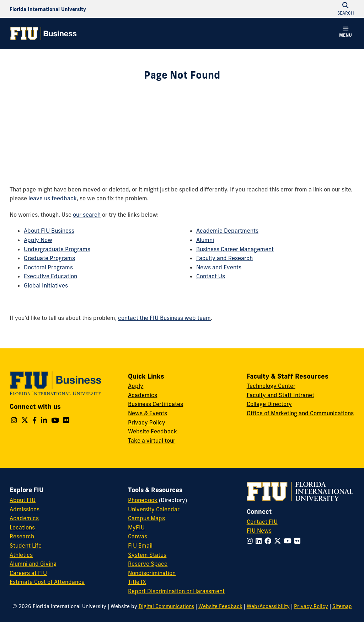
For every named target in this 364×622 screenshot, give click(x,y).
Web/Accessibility (268, 606)
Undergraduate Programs (57, 249)
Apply (136, 386)
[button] (346, 33)
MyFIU (136, 527)
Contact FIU (262, 522)
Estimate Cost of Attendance (47, 582)
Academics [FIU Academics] (24, 518)
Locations (22, 527)
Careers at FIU (28, 573)
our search (87, 215)
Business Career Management (235, 249)
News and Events (219, 267)
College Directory (269, 404)
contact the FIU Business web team (164, 318)
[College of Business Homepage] (43, 33)
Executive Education (50, 276)
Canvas (138, 536)
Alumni (205, 240)
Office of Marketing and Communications (300, 413)
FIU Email (140, 545)
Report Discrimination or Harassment (176, 591)
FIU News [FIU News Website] (259, 531)
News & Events (148, 413)
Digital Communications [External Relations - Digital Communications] (166, 606)
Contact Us (211, 276)
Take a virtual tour (152, 441)
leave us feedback (53, 198)
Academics (143, 395)
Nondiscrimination (152, 573)
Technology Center (271, 386)
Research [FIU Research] (22, 536)
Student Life (26, 545)
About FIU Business (49, 231)
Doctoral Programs (48, 267)
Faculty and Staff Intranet (280, 395)
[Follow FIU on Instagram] (251, 541)
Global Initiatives (46, 285)
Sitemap (342, 606)
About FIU (23, 500)
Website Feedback (152, 431)
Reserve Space (148, 564)
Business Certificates (156, 404)
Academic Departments (227, 231)
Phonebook (143, 500)
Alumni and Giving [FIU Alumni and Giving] (33, 564)
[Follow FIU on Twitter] (279, 541)
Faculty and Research (224, 258)
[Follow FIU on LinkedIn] (260, 541)
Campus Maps (146, 518)
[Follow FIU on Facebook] (269, 541)
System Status (147, 555)
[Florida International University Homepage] (48, 9)
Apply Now (38, 240)
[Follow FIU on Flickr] (299, 541)
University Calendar (154, 509)
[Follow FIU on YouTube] (289, 541)
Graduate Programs (49, 258)
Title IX (137, 582)
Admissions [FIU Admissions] (25, 509)
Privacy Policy (147, 422)
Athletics (21, 555)
